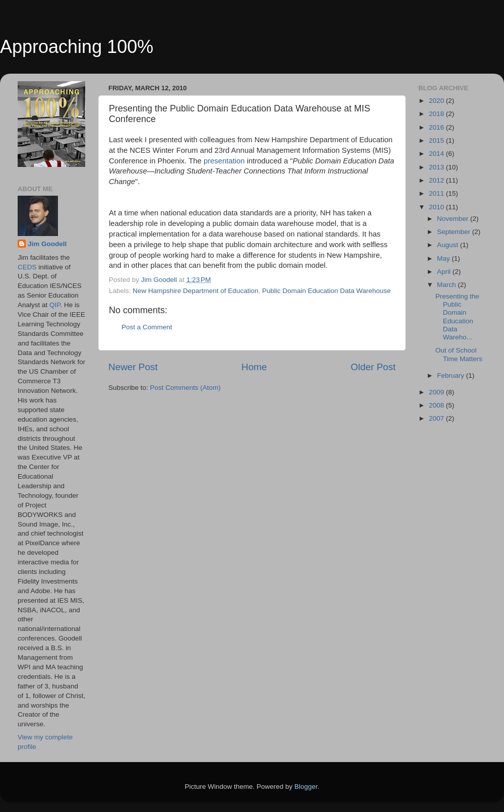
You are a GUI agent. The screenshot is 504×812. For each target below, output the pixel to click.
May (444, 258)
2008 (437, 405)
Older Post (373, 367)
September (455, 232)
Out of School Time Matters (459, 354)
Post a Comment (147, 327)
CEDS (27, 267)
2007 (437, 418)
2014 (437, 154)
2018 (437, 114)
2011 (437, 193)
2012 (437, 180)
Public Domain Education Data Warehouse (326, 291)
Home (254, 367)
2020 (437, 101)
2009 (437, 392)
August (449, 245)
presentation (225, 161)
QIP (55, 305)
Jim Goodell (47, 244)
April (445, 272)
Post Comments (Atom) (185, 388)
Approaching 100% (77, 47)
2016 (437, 127)
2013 (437, 167)
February (452, 375)
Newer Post (133, 367)
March (447, 285)
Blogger (306, 787)
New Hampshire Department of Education (195, 291)
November (454, 219)
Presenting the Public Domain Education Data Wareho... (457, 317)
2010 (437, 207)
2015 (437, 140)
